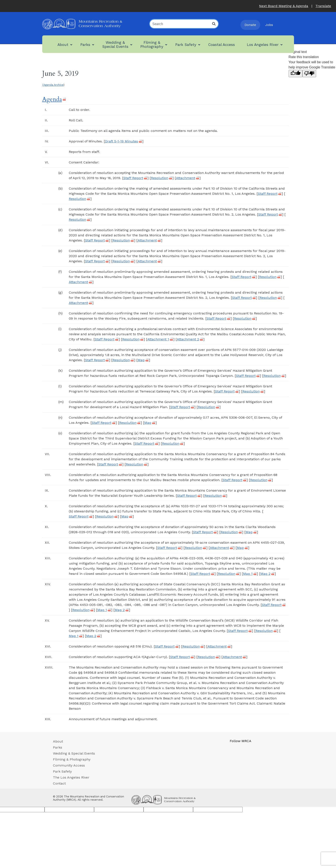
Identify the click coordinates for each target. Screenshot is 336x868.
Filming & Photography (72, 759)
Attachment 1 (158, 339)
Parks (58, 747)
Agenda (52, 99)
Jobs (269, 25)
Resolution (160, 178)
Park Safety (62, 771)
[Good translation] (295, 74)
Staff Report (133, 178)
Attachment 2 (188, 339)
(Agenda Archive (53, 85)
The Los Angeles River (71, 777)
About (58, 741)
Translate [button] (323, 6)
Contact (59, 783)
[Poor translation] (309, 74)
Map (141, 360)
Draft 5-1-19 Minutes (121, 141)
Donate (250, 25)
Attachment (186, 178)
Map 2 (265, 574)
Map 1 (248, 574)
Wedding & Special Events (74, 753)
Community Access (69, 765)
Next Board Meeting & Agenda (284, 6)
